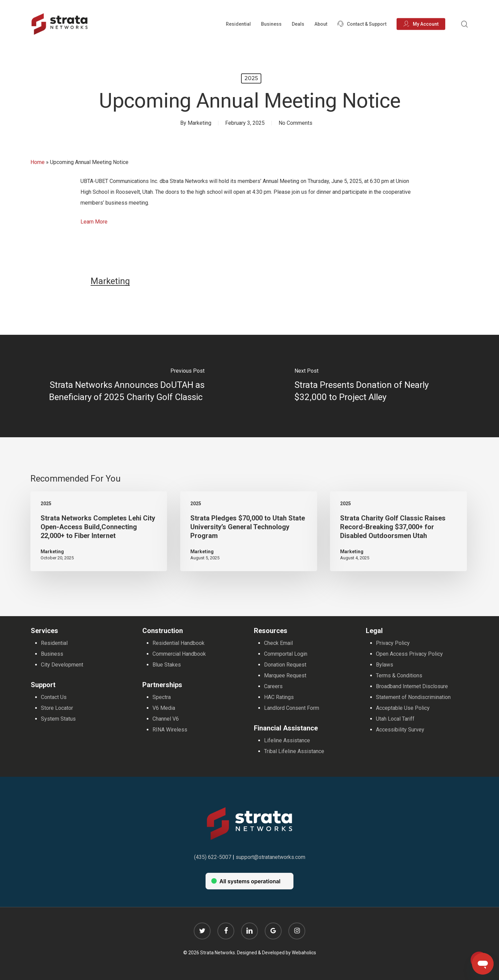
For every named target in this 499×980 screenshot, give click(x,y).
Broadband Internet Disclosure (412, 686)
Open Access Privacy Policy (409, 654)
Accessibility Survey (400, 730)
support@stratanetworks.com (270, 857)
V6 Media (164, 708)
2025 (251, 78)
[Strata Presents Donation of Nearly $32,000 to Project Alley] (374, 386)
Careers (273, 686)
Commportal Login (286, 654)
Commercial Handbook (179, 654)
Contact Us (54, 697)
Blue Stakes (167, 665)
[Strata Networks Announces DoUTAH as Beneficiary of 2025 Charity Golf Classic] (125, 386)
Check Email (278, 643)
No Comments (295, 123)
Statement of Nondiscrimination (413, 697)
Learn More (94, 222)
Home (38, 162)
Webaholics (304, 953)
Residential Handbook (179, 643)
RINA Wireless (170, 730)
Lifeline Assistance (287, 740)
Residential (54, 643)
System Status (58, 719)
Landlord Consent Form (292, 708)
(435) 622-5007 (213, 857)
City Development (62, 665)
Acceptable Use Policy (403, 708)
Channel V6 (166, 719)
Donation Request (285, 665)
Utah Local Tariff (395, 719)
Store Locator (57, 708)
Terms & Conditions (399, 675)
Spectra (162, 697)
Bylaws (385, 665)
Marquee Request (285, 675)
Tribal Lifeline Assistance (294, 751)
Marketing (199, 123)
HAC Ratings (279, 697)
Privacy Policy (393, 643)
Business (52, 654)
